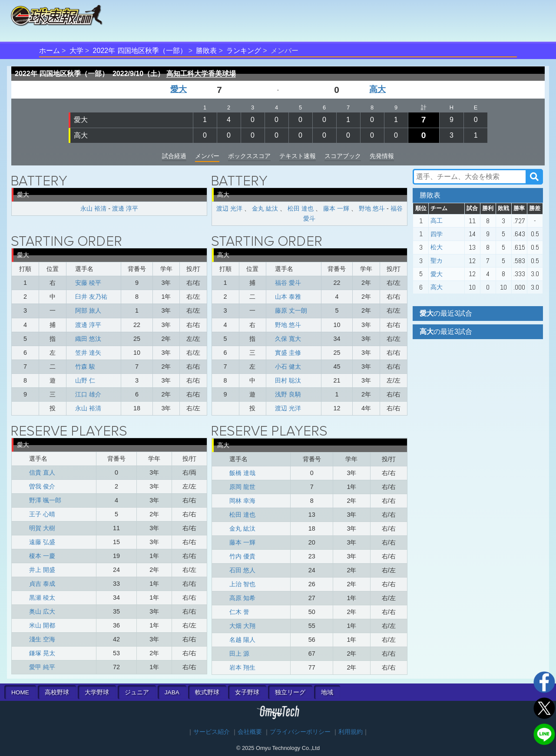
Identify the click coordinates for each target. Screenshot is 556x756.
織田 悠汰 (88, 339)
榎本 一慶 (42, 556)
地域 (327, 692)
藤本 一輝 (336, 208)
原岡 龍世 (242, 487)
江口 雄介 (88, 394)
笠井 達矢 (88, 353)
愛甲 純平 (42, 667)
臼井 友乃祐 (91, 297)
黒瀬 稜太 (42, 598)
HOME (20, 692)
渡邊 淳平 (125, 208)
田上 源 (239, 654)
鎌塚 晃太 (42, 653)
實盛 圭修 (288, 353)
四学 (437, 234)
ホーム (50, 51)
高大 (377, 89)
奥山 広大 (42, 611)
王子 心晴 (42, 514)
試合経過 (174, 156)
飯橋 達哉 (242, 473)
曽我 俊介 (42, 486)
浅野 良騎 (288, 394)
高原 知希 (242, 598)
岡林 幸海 (242, 501)
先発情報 (382, 156)
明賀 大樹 (42, 528)
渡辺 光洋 (229, 208)
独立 (290, 692)
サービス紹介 (212, 732)
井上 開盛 (42, 570)
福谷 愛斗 (288, 283)
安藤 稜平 (88, 283)
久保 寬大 (288, 339)
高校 (57, 692)
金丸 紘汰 (265, 208)
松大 (437, 247)
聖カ (437, 261)
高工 (437, 221)
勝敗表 (206, 51)
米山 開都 (42, 625)
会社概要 (250, 732)
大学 (76, 51)
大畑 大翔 (242, 626)
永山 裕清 (93, 208)
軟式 (207, 692)
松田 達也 (301, 208)
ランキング (244, 51)
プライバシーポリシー (300, 732)
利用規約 (351, 732)
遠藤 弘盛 (42, 542)
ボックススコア (249, 156)
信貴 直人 (42, 472)
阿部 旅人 (88, 310)
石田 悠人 (242, 570)
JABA (172, 692)
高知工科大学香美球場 (201, 74)
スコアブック (343, 156)
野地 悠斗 (372, 208)
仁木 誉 (239, 612)
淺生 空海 (42, 639)
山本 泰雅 (288, 297)
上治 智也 (242, 584)
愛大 (179, 89)
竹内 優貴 (242, 556)
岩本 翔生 (242, 667)
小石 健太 (288, 366)
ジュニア (137, 692)
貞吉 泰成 (42, 584)
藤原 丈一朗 (291, 310)
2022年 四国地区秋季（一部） (140, 51)
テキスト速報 (298, 156)
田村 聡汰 (288, 380)
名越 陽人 (242, 640)
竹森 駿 (85, 366)
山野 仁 (85, 380)
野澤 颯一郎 (45, 500)
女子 (247, 692)
